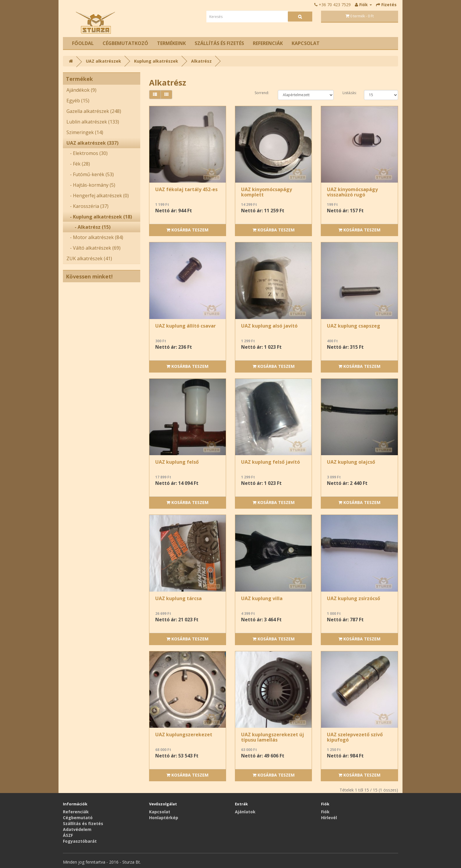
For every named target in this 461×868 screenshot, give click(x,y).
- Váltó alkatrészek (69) (93, 248)
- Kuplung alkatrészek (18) (99, 217)
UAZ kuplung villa (262, 598)
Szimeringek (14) (85, 132)
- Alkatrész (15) (88, 227)
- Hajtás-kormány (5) (91, 185)
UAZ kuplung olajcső (351, 462)
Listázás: (349, 93)
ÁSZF (68, 835)
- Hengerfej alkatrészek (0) (98, 196)
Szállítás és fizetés (219, 43)
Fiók (325, 812)
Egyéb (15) (78, 101)
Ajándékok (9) (81, 90)
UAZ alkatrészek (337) (92, 143)
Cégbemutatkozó (125, 43)
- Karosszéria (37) (87, 206)
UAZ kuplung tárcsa (178, 598)
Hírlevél (329, 818)
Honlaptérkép (164, 818)
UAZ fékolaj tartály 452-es (186, 189)
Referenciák (268, 43)
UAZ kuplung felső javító (270, 462)
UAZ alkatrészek (103, 61)
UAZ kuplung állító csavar (186, 326)
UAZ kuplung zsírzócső (354, 598)
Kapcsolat (306, 43)
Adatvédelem (77, 829)
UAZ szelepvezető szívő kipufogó (355, 737)
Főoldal (83, 43)
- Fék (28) (78, 164)
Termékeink (171, 43)
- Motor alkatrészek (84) (95, 237)
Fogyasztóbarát (80, 841)
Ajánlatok (245, 812)
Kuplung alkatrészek (156, 61)
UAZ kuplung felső (177, 462)
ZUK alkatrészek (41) (89, 258)
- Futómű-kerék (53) (90, 174)
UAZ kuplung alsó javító (269, 326)
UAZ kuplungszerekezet (184, 735)
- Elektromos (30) (87, 153)
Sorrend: (262, 93)
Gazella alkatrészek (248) (94, 111)
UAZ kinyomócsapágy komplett (267, 192)
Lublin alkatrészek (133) (93, 122)
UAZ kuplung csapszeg (354, 326)
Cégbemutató (78, 818)
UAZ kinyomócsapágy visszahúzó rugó (352, 192)
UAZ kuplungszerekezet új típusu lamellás (273, 737)
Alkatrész (201, 61)
